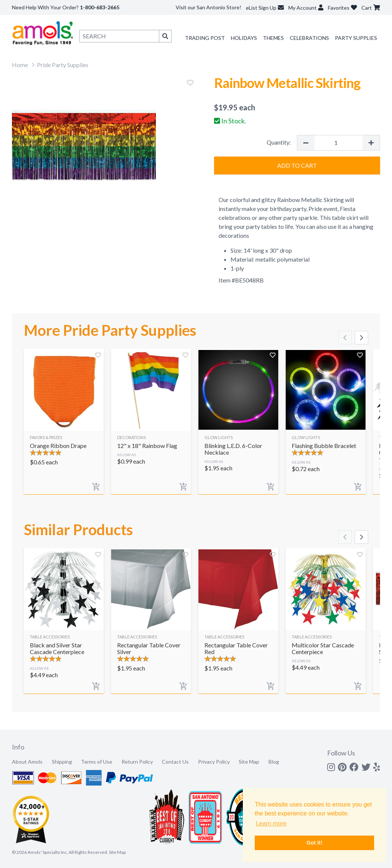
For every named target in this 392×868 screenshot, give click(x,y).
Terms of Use (97, 762)
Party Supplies (356, 38)
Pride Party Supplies (63, 65)
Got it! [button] (314, 843)
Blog (274, 762)
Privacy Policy (214, 762)
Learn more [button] (271, 823)
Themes (273, 38)
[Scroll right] (361, 338)
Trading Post (205, 38)
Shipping (62, 762)
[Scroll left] (345, 338)
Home (20, 65)
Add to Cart (297, 165)
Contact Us (175, 762)
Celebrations (309, 38)
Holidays (244, 38)
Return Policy (137, 762)
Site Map (249, 762)
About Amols (27, 762)
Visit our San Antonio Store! (208, 7)
